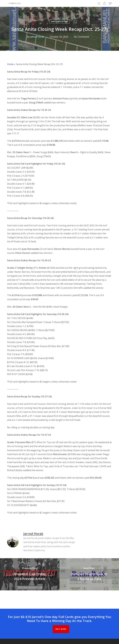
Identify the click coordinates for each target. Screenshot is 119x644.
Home (10, 64)
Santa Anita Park (59, 21)
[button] (110, 3)
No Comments (82, 37)
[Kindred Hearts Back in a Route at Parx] (89, 574)
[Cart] (105, 3)
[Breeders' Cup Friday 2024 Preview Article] (30, 574)
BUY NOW (61, 629)
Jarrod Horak (37, 37)
